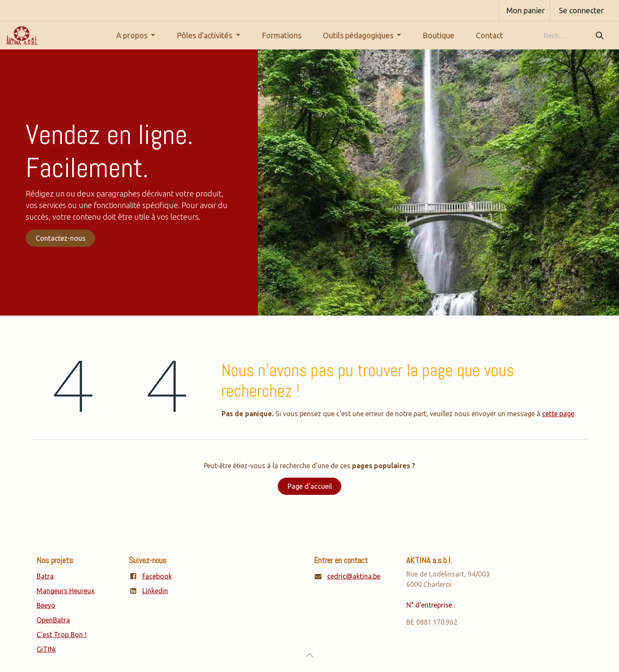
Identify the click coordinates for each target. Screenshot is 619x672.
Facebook (157, 576)
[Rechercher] (599, 35)
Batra (45, 576)
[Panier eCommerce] (525, 11)
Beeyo (46, 605)
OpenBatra (53, 620)
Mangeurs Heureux (66, 591)
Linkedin (155, 591)
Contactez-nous (61, 238)
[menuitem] (136, 35)
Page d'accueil (310, 486)
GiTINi (46, 649)
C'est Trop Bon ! (61, 635)
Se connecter (581, 10)
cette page (558, 414)
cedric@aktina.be (354, 576)
